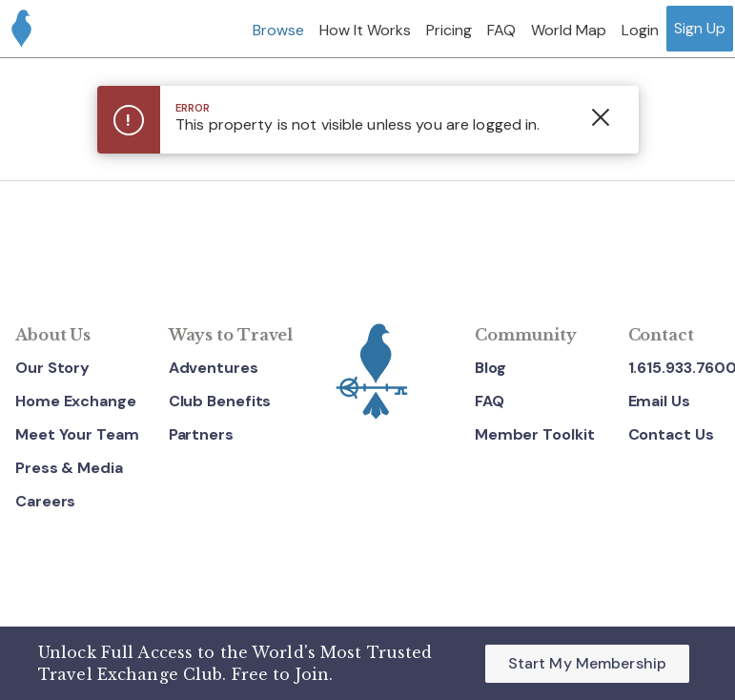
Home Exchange (76, 402)
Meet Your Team (77, 435)
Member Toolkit (535, 435)
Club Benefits (220, 402)
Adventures (214, 369)
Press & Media (69, 468)
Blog (490, 369)
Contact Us (671, 435)
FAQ (490, 402)
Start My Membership (587, 663)
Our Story (52, 369)
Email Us (659, 402)
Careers (45, 501)
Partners (201, 435)
